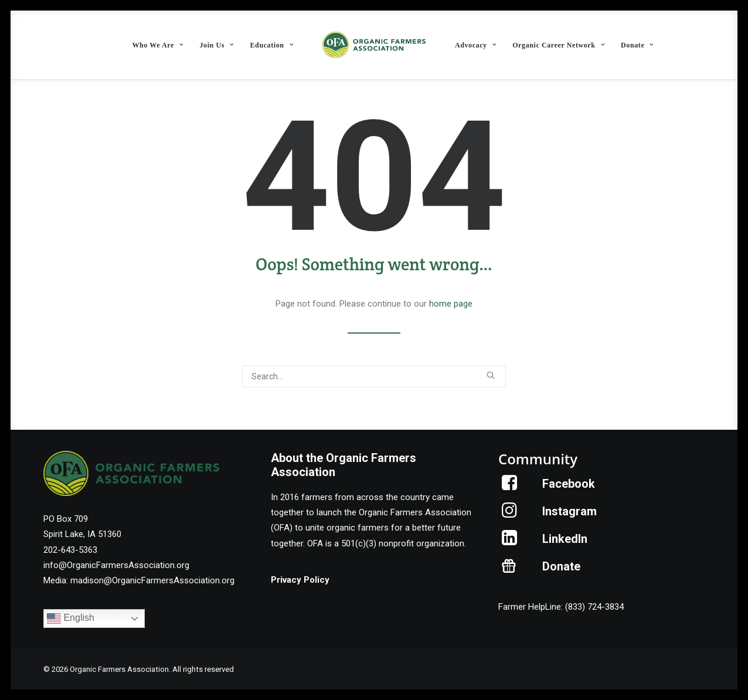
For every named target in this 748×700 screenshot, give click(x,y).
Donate (637, 45)
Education (272, 45)
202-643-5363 (70, 550)
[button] (491, 375)
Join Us (216, 45)
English (71, 619)
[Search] (374, 376)
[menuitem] (157, 45)
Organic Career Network (558, 45)
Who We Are (157, 45)
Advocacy (475, 45)
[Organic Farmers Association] (374, 45)
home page (451, 304)
